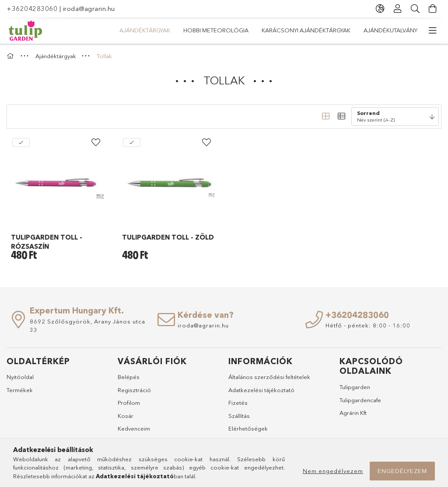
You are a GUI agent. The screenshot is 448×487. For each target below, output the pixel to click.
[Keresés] (415, 9)
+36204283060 (32, 9)
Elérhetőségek (248, 428)
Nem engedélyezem (333, 471)
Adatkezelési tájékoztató (261, 390)
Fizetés (238, 403)
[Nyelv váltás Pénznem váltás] (380, 9)
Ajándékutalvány (390, 30)
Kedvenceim (134, 428)
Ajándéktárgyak (145, 30)
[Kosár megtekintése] (433, 9)
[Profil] (398, 9)
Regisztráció (134, 390)
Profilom (129, 403)
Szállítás (239, 416)
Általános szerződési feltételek (269, 377)
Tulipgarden (355, 387)
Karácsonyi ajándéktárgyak (306, 30)
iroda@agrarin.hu (89, 9)
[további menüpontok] (433, 31)
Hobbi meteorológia (216, 30)
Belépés (129, 377)
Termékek (20, 390)
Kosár (126, 416)
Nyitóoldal (20, 377)
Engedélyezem (402, 471)
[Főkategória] (11, 56)
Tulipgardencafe (360, 400)
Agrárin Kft (353, 413)
